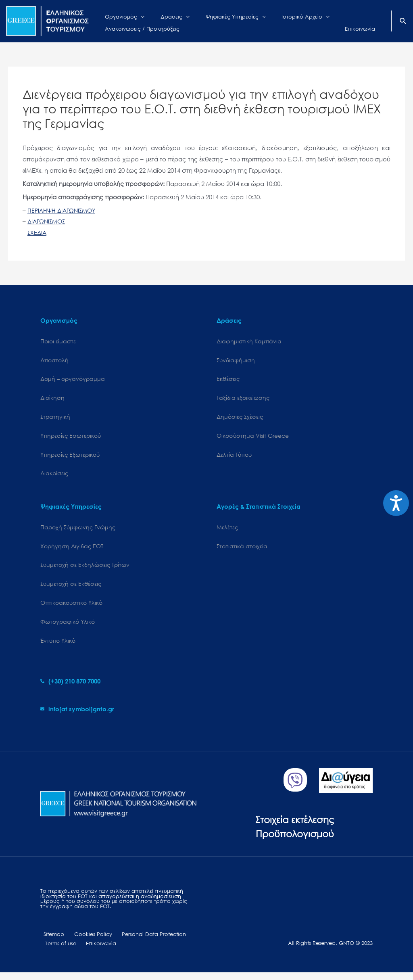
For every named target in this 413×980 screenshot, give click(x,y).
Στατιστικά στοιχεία (242, 550)
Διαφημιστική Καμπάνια (249, 342)
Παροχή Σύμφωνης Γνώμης (78, 531)
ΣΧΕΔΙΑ (38, 232)
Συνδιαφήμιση (236, 361)
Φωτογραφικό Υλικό (68, 627)
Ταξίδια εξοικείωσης (243, 399)
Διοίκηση (52, 399)
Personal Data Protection (141, 941)
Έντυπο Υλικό (58, 647)
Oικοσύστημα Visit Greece (253, 438)
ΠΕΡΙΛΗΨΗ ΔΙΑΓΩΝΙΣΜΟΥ (64, 210)
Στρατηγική (55, 419)
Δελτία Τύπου (234, 457)
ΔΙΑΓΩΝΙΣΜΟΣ (48, 221)
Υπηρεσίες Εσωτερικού (71, 438)
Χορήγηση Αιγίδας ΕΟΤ (72, 550)
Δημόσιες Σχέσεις (240, 419)
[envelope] (77, 715)
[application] (135, 15)
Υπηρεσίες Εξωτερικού (70, 457)
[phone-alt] (70, 687)
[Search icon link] (403, 22)
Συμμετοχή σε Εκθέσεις (71, 588)
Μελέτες (227, 531)
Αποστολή (54, 361)
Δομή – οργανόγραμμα (73, 380)
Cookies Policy (85, 941)
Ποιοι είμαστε (58, 342)
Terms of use (59, 951)
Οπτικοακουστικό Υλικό (71, 608)
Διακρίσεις (54, 477)
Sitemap (51, 941)
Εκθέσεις (228, 380)
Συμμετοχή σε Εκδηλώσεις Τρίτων (85, 569)
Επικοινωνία (95, 951)
